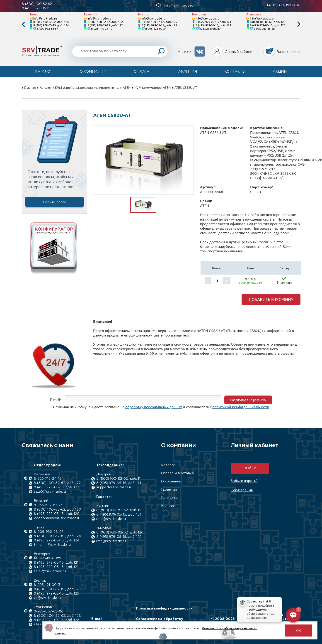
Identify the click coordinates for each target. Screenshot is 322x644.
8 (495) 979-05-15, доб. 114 (119, 483)
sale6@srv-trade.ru (50, 492)
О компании (93, 72)
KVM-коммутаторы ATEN (153, 87)
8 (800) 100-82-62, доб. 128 (268, 22)
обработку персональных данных (154, 407)
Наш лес (168, 506)
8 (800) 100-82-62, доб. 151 (119, 510)
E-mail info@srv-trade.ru (107, 621)
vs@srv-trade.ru (47, 598)
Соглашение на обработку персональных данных (160, 621)
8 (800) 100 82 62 (37, 4)
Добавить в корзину (271, 299)
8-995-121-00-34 (156, 28)
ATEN (127, 87)
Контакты (235, 72)
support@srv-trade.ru (114, 487)
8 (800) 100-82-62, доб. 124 (51, 22)
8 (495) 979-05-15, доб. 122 (105, 25)
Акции (280, 72)
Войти (250, 468)
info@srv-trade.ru (45, 18)
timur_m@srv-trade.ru (52, 545)
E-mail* (56, 399)
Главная (30, 87)
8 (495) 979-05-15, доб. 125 (159, 25)
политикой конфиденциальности (241, 407)
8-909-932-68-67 (47, 28)
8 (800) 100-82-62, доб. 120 (57, 510)
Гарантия (187, 72)
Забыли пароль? (244, 481)
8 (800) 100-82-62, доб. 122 (105, 22)
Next (299, 24)
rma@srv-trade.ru (111, 519)
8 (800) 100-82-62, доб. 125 (159, 22)
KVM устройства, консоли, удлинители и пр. (87, 87)
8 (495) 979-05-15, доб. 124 (51, 25)
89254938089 (212, 28)
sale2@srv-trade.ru (50, 571)
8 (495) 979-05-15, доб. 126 (119, 537)
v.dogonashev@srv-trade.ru (57, 518)
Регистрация (242, 490)
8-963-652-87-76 (48, 505)
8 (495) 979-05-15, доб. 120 (57, 514)
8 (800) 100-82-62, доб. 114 (120, 479)
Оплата (142, 72)
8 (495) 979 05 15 (36, 8)
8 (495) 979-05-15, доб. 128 (268, 25)
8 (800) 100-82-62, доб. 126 (120, 532)
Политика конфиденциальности (164, 608)
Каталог (44, 72)
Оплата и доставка (178, 473)
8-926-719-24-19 (102, 28)
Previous (23, 24)
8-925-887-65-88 (264, 28)
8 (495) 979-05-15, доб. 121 (213, 22)
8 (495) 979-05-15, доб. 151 (119, 515)
